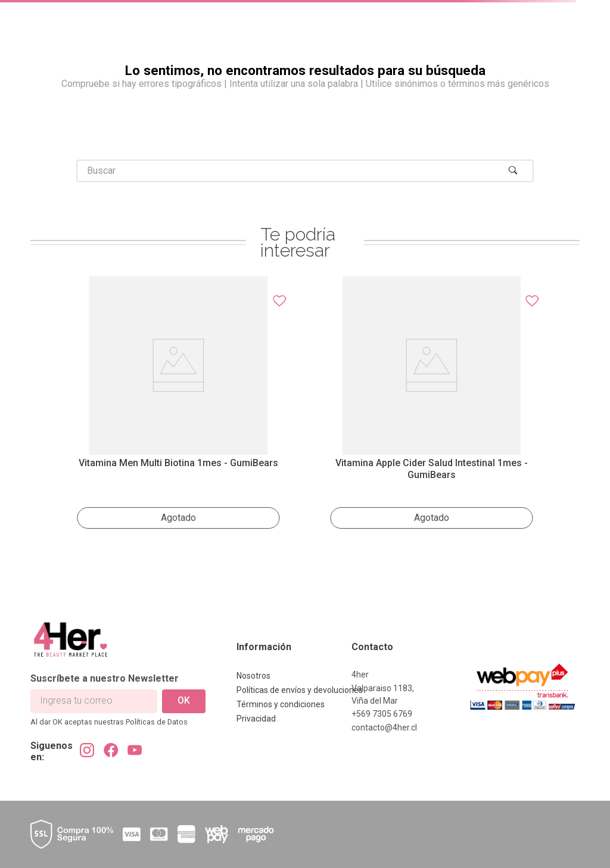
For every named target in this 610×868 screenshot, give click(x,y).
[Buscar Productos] (516, 171)
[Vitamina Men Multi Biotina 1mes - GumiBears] (178, 406)
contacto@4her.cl (384, 728)
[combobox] (305, 171)
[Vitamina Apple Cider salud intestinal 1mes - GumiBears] (432, 406)
